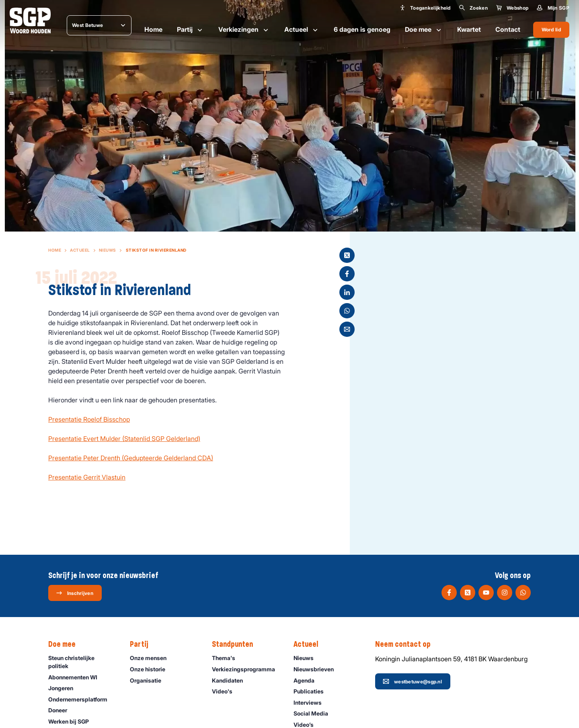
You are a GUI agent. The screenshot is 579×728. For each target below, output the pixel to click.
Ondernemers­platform (81, 699)
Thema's (227, 658)
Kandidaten (231, 680)
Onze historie (151, 669)
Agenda (308, 680)
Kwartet (469, 29)
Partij (190, 30)
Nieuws (108, 250)
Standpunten (236, 644)
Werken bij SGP (72, 721)
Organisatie (149, 680)
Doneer (61, 710)
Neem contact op (407, 644)
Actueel (302, 30)
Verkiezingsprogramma (246, 669)
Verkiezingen (244, 30)
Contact (508, 29)
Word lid (551, 30)
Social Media (314, 713)
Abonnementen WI (76, 677)
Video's (226, 691)
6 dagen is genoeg (362, 29)
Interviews (311, 702)
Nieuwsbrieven (317, 669)
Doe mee (424, 30)
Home (153, 29)
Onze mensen (152, 658)
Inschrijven (75, 593)
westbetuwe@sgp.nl (412, 681)
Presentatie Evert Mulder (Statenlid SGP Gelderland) (124, 439)
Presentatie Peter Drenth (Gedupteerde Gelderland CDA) (131, 458)
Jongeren (64, 688)
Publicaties (312, 691)
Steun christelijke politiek (82, 662)
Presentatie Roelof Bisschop (89, 419)
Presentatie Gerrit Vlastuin (87, 477)
